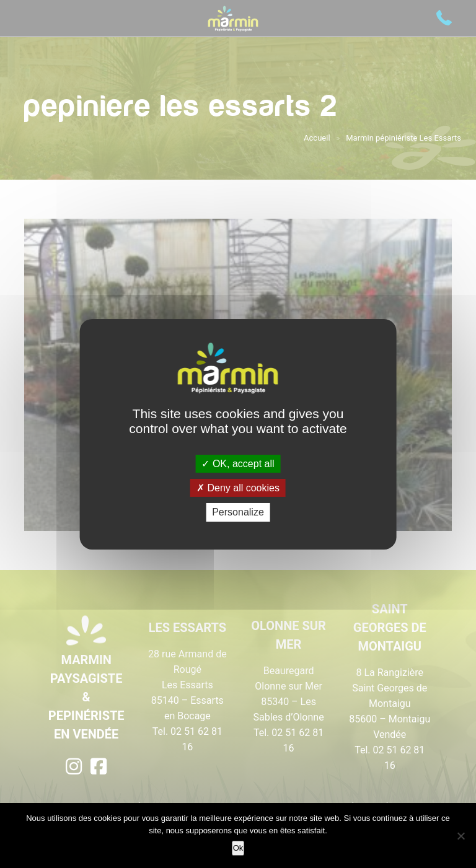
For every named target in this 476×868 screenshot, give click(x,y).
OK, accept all (238, 464)
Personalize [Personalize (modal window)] (238, 512)
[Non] (461, 836)
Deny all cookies (238, 488)
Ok (238, 848)
